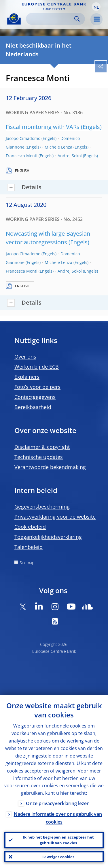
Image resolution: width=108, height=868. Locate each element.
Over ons (25, 357)
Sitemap (27, 563)
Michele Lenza (58, 147)
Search (77, 19)
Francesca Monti (22, 156)
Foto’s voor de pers (37, 387)
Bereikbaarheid (33, 407)
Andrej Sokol (70, 156)
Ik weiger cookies (58, 857)
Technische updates (39, 457)
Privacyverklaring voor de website (55, 517)
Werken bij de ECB (37, 367)
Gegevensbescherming (42, 507)
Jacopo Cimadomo (23, 138)
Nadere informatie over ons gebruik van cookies (58, 818)
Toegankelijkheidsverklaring (48, 537)
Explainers (27, 377)
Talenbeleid (29, 547)
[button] (96, 7)
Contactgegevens (35, 397)
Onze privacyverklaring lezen (58, 803)
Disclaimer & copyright (42, 447)
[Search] (51, 19)
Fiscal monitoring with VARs (43, 127)
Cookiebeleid (30, 527)
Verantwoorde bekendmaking (50, 467)
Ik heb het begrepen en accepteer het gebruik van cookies (58, 840)
